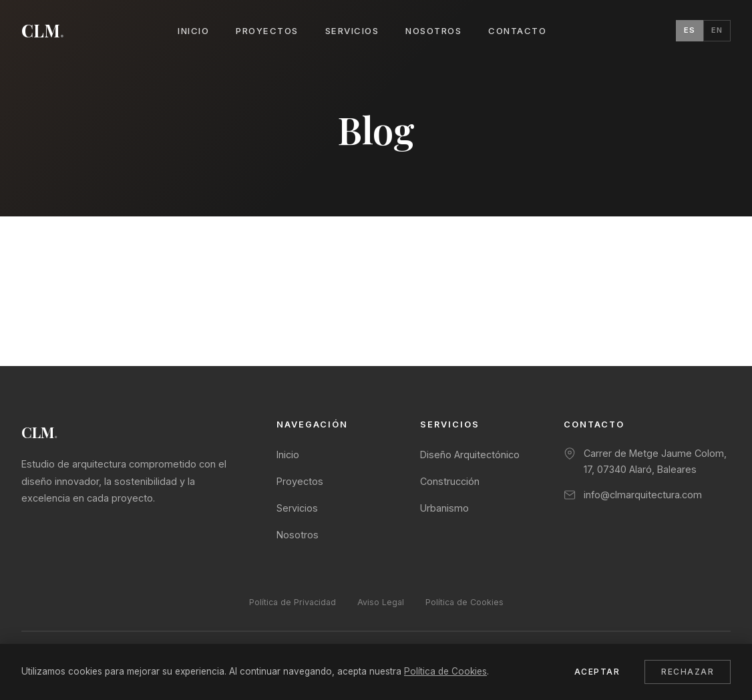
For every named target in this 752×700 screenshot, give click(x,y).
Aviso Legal (381, 602)
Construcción (450, 481)
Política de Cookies (464, 602)
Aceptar (597, 672)
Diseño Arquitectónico (470, 455)
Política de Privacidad (293, 602)
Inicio (193, 31)
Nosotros (433, 31)
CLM (43, 30)
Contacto (517, 31)
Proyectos (267, 31)
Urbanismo (444, 508)
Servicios (352, 31)
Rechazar (688, 672)
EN (717, 30)
